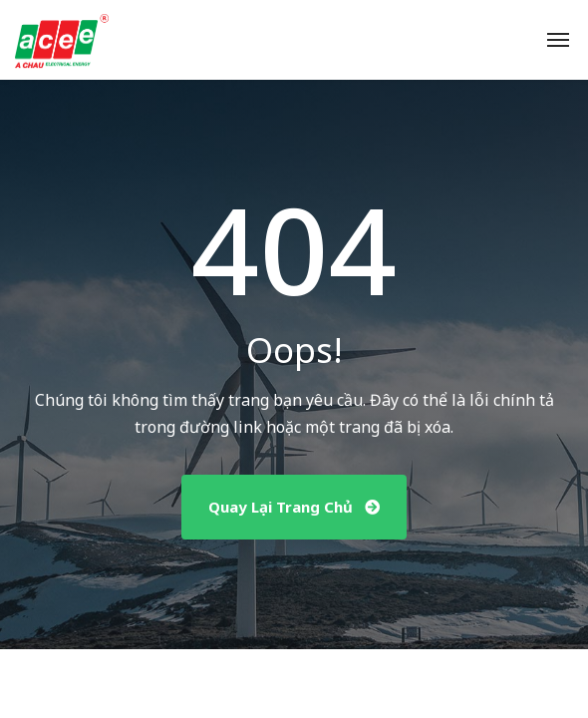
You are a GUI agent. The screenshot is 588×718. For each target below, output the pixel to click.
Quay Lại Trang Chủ (294, 507)
